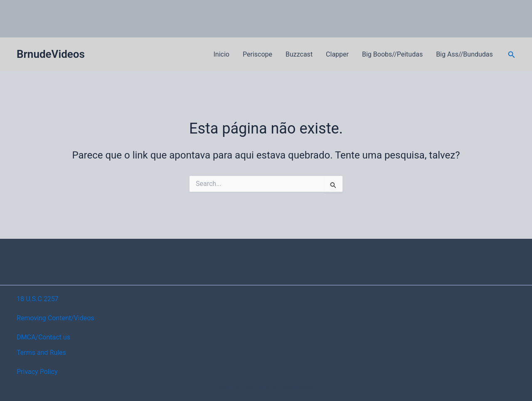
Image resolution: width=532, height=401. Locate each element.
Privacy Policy (37, 372)
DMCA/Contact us (43, 337)
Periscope (257, 54)
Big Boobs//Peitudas (392, 54)
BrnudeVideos (51, 54)
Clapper (337, 54)
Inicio (222, 54)
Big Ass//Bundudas (464, 54)
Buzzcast (299, 54)
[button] (512, 55)
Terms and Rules (41, 353)
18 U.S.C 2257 (38, 299)
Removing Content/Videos (55, 318)
